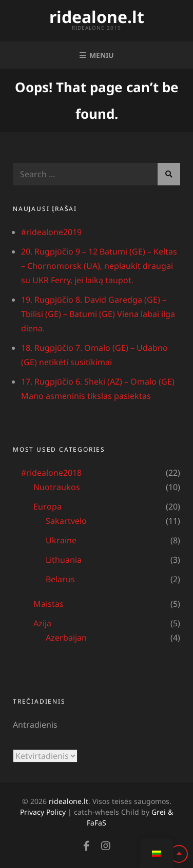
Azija (42, 623)
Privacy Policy (43, 812)
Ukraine (61, 540)
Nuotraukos (57, 487)
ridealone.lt (97, 17)
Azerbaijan (66, 638)
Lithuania (64, 560)
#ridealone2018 (51, 473)
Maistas (49, 604)
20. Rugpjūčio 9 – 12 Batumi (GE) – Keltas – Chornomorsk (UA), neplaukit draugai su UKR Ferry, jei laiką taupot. (99, 266)
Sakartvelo (66, 521)
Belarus (60, 579)
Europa (47, 506)
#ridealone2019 (51, 232)
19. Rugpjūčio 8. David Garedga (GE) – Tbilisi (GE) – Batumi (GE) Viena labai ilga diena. (98, 314)
